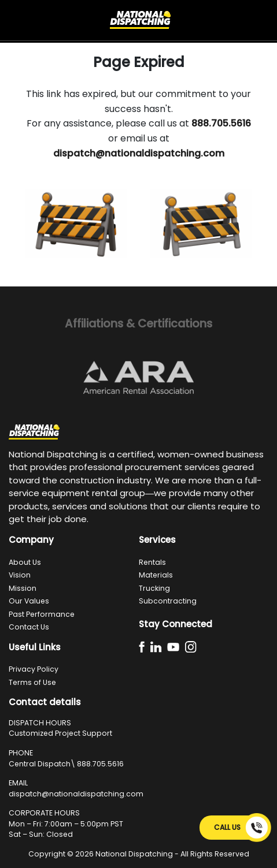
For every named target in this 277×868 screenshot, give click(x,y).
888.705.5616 (100, 764)
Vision (20, 575)
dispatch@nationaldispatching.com (76, 794)
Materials (156, 575)
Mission (23, 588)
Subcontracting (168, 601)
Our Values (29, 601)
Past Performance (42, 614)
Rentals (152, 562)
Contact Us (29, 627)
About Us (25, 562)
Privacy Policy (34, 669)
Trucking (154, 588)
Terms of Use (32, 682)
